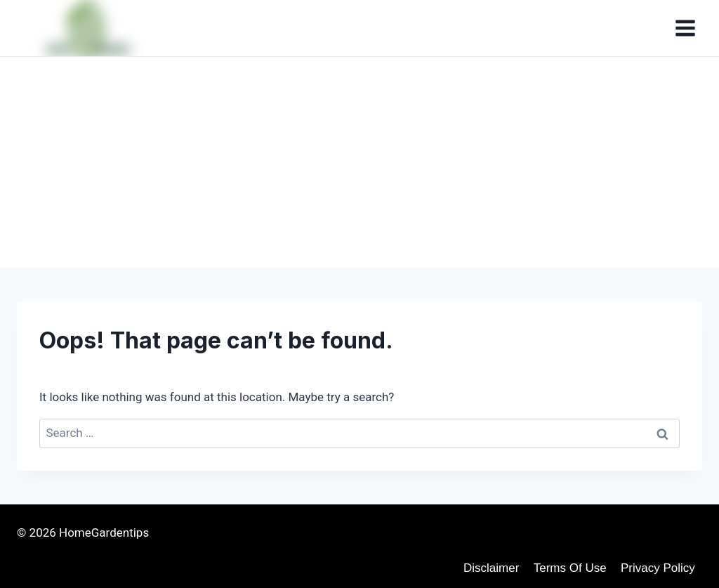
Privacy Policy (658, 568)
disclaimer (491, 568)
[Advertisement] (359, 162)
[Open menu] (685, 28)
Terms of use (570, 568)
